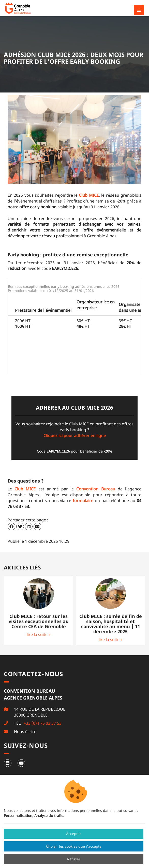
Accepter (74, 834)
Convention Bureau (96, 489)
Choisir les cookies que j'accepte (74, 846)
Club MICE (89, 195)
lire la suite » (39, 634)
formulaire (83, 501)
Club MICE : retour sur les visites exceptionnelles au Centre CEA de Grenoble (39, 621)
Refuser (74, 859)
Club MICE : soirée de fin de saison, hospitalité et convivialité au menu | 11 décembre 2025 (111, 624)
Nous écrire (25, 732)
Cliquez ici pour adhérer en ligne (75, 436)
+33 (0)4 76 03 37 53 (42, 723)
